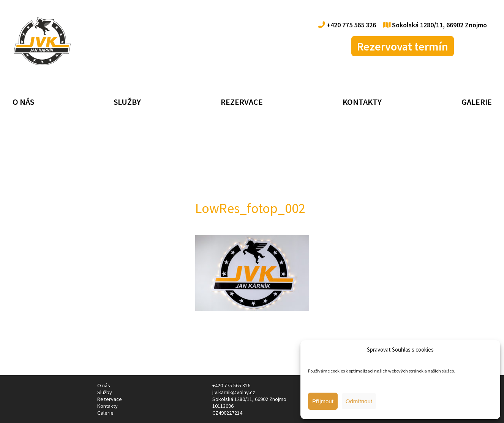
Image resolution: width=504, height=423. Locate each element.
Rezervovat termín (403, 46)
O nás (23, 102)
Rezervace (242, 102)
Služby (127, 102)
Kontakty (362, 102)
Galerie (477, 102)
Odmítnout (359, 401)
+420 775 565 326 (347, 25)
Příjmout (323, 401)
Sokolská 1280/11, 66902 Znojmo (435, 25)
